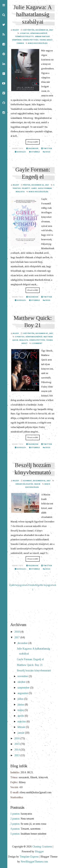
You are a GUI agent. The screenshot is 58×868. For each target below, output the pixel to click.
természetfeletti (24, 36)
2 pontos (25, 33)
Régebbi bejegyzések (46, 585)
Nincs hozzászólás (38, 43)
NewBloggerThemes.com (34, 862)
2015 (17, 744)
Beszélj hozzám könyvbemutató (34, 671)
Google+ (21, 152)
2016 (17, 738)
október (22, 682)
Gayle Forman (45, 188)
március (22, 721)
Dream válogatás (24, 484)
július (21, 699)
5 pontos (20, 337)
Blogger (39, 852)
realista (20, 192)
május (21, 710)
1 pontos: (15, 814)
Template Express (29, 857)
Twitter (47, 148)
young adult (46, 40)
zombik (20, 43)
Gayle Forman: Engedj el (30, 659)
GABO (34, 188)
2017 (17, 637)
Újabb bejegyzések (18, 585)
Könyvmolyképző (39, 33)
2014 (17, 750)
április (21, 716)
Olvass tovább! (33, 142)
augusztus (23, 693)
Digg (47, 152)
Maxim (37, 484)
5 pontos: (15, 834)
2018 (17, 632)
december (23, 643)
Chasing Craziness (42, 847)
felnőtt (26, 188)
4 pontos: (15, 829)
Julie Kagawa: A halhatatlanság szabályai (33, 14)
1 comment (37, 343)
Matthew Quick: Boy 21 (30, 665)
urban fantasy (42, 36)
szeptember (24, 688)
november (23, 676)
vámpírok (17, 40)
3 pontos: (15, 824)
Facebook (32, 148)
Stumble (35, 152)
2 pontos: (15, 819)
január (21, 733)
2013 (17, 755)
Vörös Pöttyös (31, 40)
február (22, 727)
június (21, 705)
